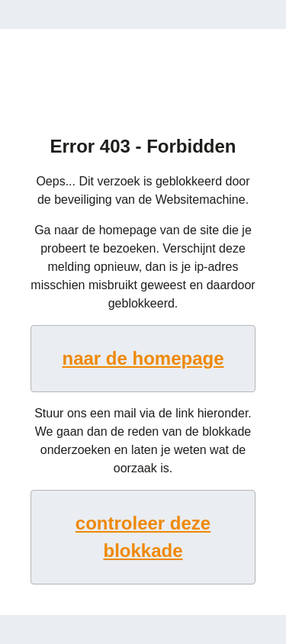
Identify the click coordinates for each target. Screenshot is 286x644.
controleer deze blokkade (143, 537)
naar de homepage (143, 358)
